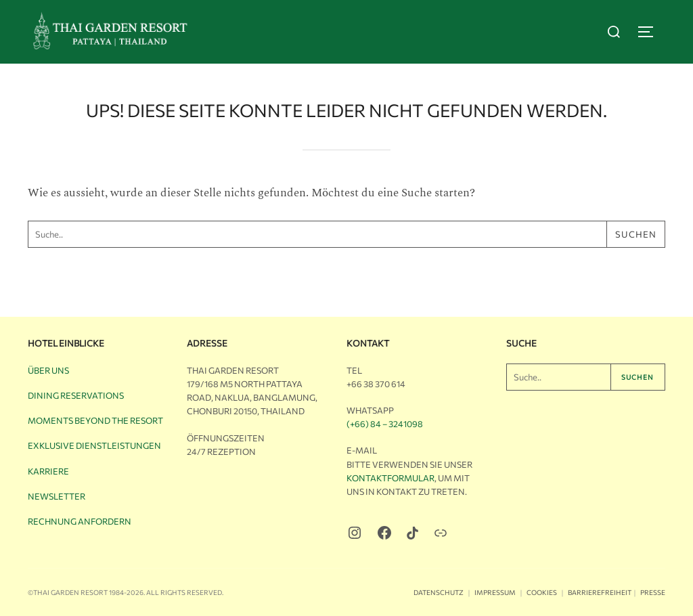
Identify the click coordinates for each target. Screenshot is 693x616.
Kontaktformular (390, 478)
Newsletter (57, 496)
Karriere (48, 471)
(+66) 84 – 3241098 (385, 424)
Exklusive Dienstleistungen (94, 445)
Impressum (495, 592)
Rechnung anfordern (80, 521)
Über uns (48, 370)
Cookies (542, 592)
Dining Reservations (76, 395)
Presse (653, 592)
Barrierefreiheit (600, 592)
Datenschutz (439, 592)
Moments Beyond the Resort (95, 420)
